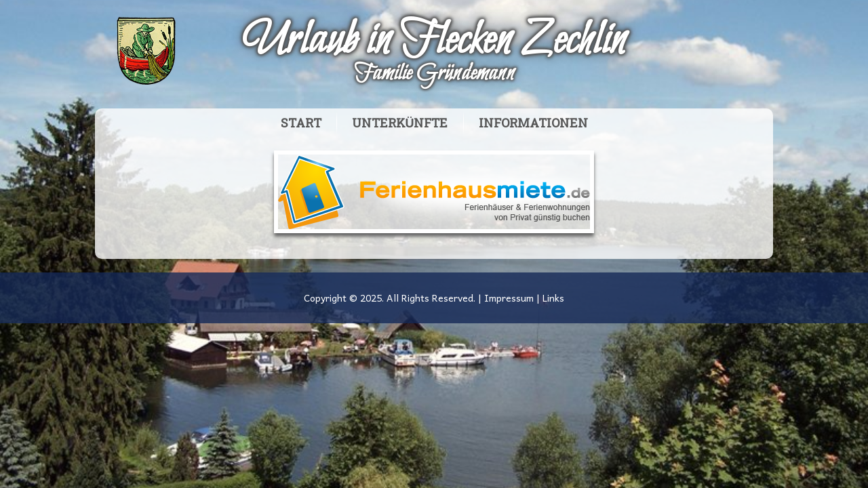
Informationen (533, 124)
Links (553, 298)
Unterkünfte (400, 124)
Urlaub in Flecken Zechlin (434, 41)
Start (301, 124)
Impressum (509, 298)
